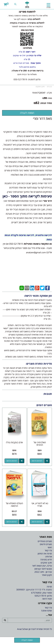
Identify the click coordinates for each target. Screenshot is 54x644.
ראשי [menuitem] (50, 547)
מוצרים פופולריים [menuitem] (45, 541)
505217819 (40, 596)
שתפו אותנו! (47, 611)
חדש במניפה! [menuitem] (46, 559)
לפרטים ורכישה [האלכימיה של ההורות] (37, 461)
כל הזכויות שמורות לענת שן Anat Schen (34, 629)
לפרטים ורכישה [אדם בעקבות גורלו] (12, 461)
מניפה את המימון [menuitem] (45, 553)
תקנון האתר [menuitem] (47, 575)
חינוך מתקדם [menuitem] (46, 563)
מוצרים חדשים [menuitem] (46, 544)
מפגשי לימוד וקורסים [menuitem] (43, 569)
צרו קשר (48, 608)
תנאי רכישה (47, 599)
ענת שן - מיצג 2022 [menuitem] (43, 572)
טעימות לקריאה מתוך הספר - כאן (27, 196)
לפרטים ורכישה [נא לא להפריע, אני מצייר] (37, 522)
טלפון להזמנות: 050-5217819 (27, 79)
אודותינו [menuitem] (48, 556)
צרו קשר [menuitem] (48, 550)
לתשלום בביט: (33, 19)
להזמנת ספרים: (27, 12)
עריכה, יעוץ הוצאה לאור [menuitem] (42, 566)
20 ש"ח (27, 52)
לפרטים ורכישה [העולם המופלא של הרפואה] (12, 522)
